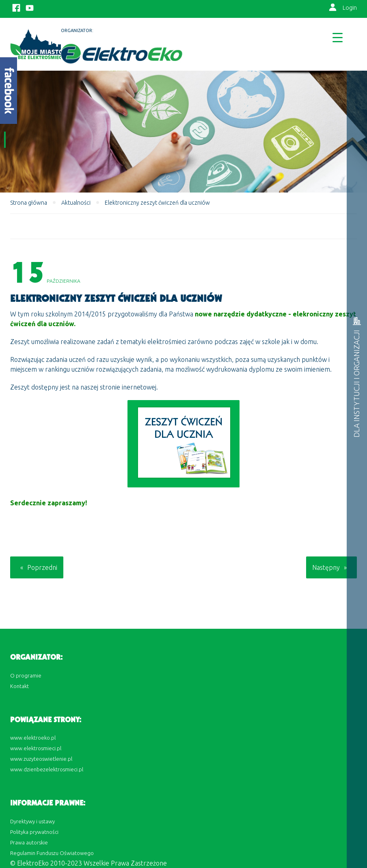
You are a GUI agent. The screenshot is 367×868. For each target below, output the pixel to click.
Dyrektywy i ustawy (32, 821)
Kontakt (19, 686)
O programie (26, 675)
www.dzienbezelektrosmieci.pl (47, 769)
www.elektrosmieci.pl (36, 748)
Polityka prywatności (34, 832)
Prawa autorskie (29, 842)
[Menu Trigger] (338, 37)
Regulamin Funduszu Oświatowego (52, 853)
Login (350, 8)
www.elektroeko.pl (33, 738)
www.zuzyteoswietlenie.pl (41, 759)
